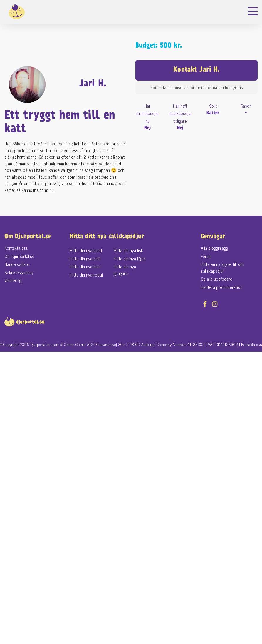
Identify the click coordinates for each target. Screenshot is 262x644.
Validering (13, 280)
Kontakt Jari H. (196, 70)
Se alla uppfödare (217, 279)
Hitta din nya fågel (130, 258)
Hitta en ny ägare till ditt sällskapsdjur (222, 267)
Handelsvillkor (17, 264)
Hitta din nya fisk (128, 250)
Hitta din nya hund (86, 250)
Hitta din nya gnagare (125, 270)
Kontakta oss (16, 248)
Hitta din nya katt (85, 258)
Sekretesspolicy (19, 272)
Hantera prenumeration (222, 287)
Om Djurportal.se (19, 256)
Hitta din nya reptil (86, 275)
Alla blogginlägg (214, 248)
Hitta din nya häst (85, 266)
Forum (206, 256)
